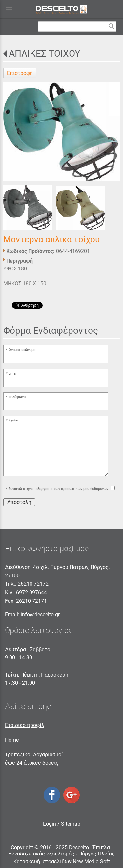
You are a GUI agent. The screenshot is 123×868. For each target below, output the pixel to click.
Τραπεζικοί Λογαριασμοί (34, 755)
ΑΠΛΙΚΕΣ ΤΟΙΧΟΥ (45, 53)
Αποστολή (19, 502)
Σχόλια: (14, 420)
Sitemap (71, 824)
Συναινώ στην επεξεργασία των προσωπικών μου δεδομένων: (59, 489)
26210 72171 (31, 601)
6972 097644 (31, 592)
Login (50, 824)
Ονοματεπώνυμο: (22, 350)
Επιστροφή (20, 73)
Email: (14, 374)
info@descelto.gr (40, 614)
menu (9, 9)
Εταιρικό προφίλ (25, 725)
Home (12, 740)
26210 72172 (33, 584)
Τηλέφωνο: (18, 397)
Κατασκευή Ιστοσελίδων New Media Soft (62, 862)
